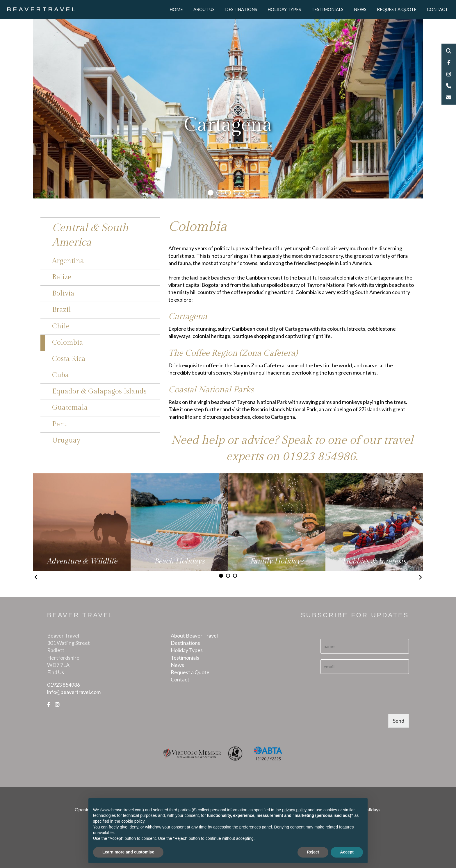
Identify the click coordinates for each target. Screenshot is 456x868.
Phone (449, 86)
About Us (204, 9)
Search (449, 51)
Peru (60, 424)
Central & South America (90, 235)
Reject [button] (313, 852)
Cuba (60, 375)
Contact (437, 9)
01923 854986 (319, 456)
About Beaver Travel (194, 636)
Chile (61, 326)
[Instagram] (57, 704)
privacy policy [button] (294, 810)
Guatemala (70, 408)
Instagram (449, 74)
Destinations (241, 9)
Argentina (68, 261)
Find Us (56, 672)
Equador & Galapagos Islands (99, 391)
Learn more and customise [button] (128, 852)
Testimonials (327, 9)
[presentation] (365, 704)
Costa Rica (69, 359)
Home (176, 9)
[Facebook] (49, 704)
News (360, 9)
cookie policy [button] (133, 821)
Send (399, 721)
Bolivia (63, 293)
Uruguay (66, 441)
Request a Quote (397, 9)
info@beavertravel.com (74, 692)
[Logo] (41, 9)
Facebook (449, 62)
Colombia (68, 343)
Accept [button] (347, 852)
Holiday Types (284, 9)
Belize (62, 277)
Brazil (62, 310)
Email (449, 97)
